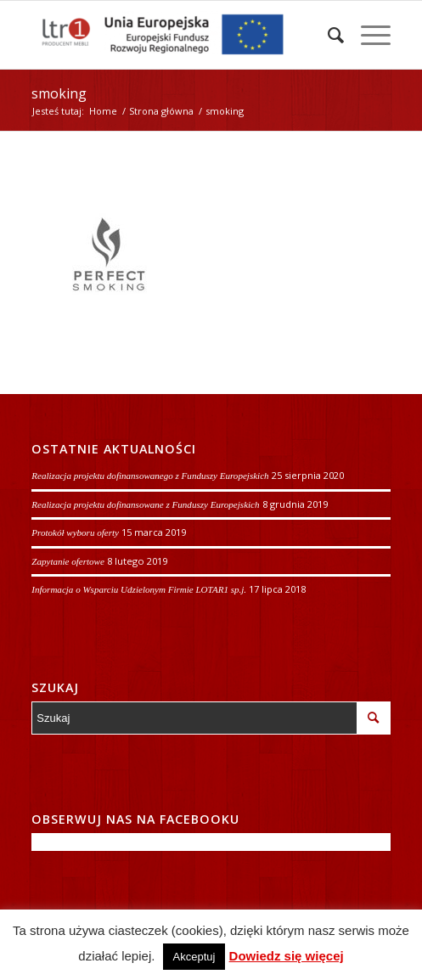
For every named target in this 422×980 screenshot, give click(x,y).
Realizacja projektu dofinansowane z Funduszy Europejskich (145, 504)
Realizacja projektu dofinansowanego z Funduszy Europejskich (150, 476)
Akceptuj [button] (194, 957)
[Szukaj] (327, 35)
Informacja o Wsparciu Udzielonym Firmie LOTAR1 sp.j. (139, 589)
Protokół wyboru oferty (75, 532)
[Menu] (367, 35)
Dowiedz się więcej (287, 956)
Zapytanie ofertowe (68, 561)
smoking (59, 93)
